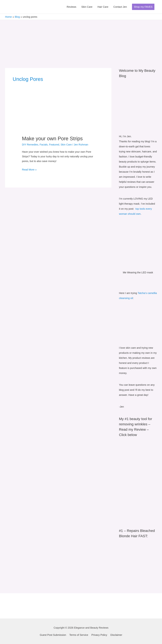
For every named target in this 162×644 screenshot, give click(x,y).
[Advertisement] (81, 39)
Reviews (72, 7)
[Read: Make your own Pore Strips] (58, 118)
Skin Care (87, 7)
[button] (143, 7)
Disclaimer (116, 635)
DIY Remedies (30, 145)
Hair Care (103, 7)
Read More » (29, 169)
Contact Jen (120, 7)
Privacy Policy (99, 635)
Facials (44, 145)
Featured (54, 145)
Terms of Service (79, 635)
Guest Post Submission (53, 635)
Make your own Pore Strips (52, 139)
